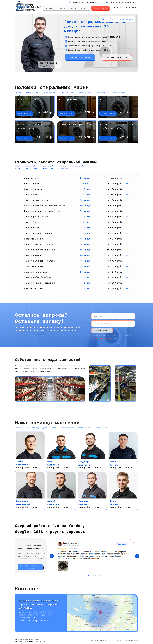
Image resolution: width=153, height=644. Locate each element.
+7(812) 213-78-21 (125, 8)
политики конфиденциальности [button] (103, 338)
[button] (35, 107)
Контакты (84, 8)
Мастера (62, 8)
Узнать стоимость (117, 57)
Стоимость (50, 8)
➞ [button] (129, 178)
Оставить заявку (102, 331)
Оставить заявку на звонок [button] (31, 567)
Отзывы (74, 8)
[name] (113, 316)
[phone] (113, 324)
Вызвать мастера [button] (80, 57)
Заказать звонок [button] (101, 8)
